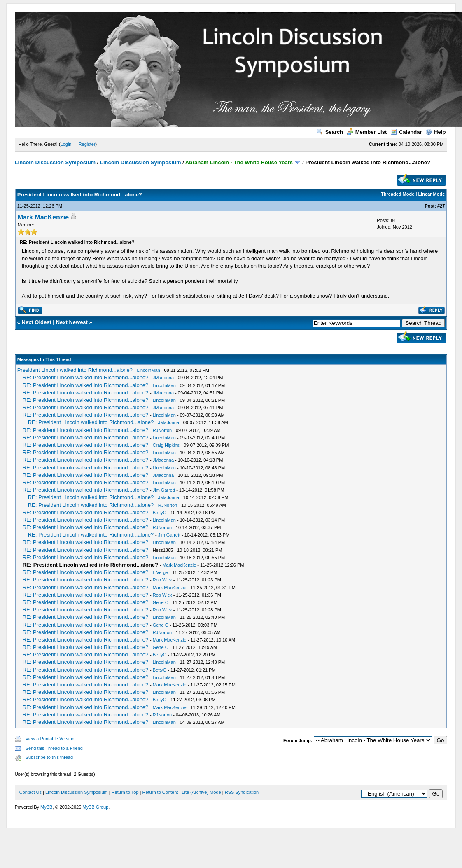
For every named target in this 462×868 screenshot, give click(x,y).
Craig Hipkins (166, 445)
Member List (367, 132)
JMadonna (163, 378)
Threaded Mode (398, 194)
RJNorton (162, 430)
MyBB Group (95, 807)
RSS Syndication (242, 792)
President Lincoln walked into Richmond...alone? (75, 370)
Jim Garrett (164, 490)
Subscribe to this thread (49, 757)
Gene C (161, 602)
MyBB (46, 807)
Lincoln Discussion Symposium (55, 162)
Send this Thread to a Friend (54, 748)
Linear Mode (432, 194)
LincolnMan (148, 370)
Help (435, 132)
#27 (441, 206)
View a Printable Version (50, 739)
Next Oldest (37, 322)
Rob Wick (162, 580)
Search (330, 132)
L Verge (161, 572)
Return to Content (160, 792)
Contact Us (30, 792)
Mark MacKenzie (43, 217)
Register (87, 144)
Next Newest (72, 322)
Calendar (406, 132)
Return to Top (125, 792)
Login (66, 144)
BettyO (160, 513)
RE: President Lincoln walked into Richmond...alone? (86, 377)
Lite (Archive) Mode (201, 792)
